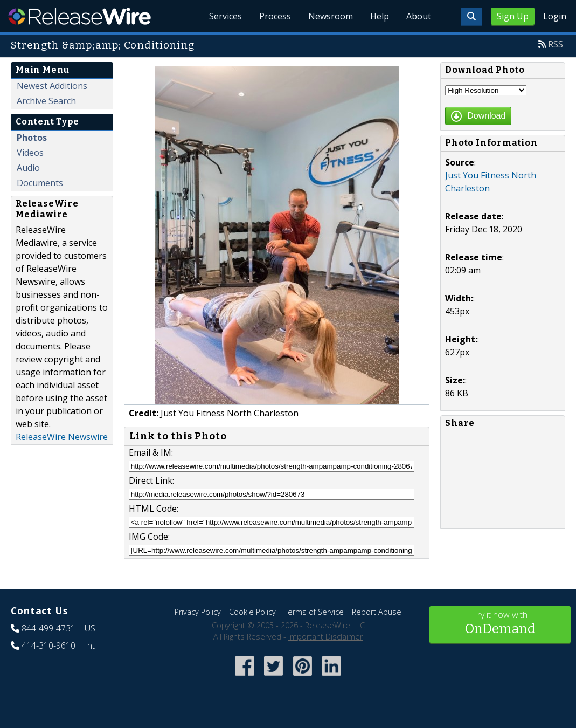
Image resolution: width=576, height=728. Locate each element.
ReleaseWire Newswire (62, 437)
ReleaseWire (79, 16)
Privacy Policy (198, 612)
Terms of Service (314, 612)
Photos (32, 138)
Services (225, 16)
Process (275, 16)
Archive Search (46, 101)
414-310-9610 (48, 645)
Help (380, 16)
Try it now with (500, 624)
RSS (556, 44)
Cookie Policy (252, 612)
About (419, 16)
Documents (40, 183)
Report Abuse (377, 612)
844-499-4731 (48, 628)
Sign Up (513, 16)
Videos (30, 153)
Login (555, 16)
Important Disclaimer (325, 637)
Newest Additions (52, 86)
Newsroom (331, 16)
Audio (28, 168)
